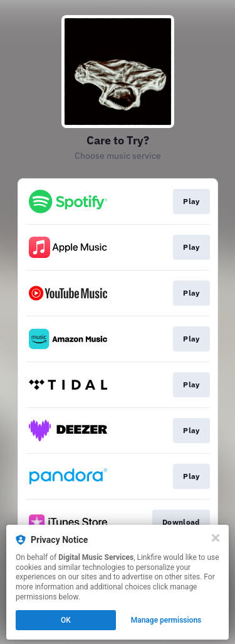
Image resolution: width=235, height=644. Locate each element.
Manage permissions (166, 620)
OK (66, 620)
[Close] (216, 538)
